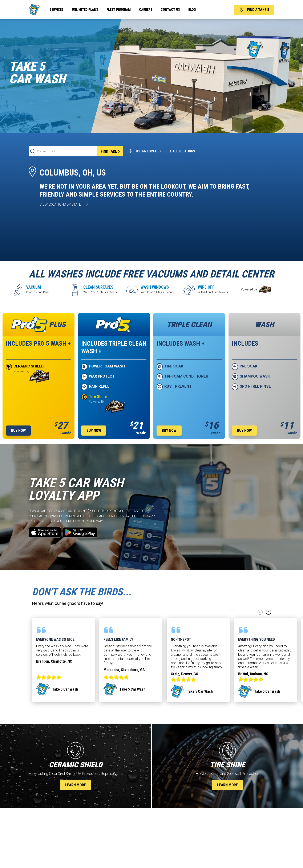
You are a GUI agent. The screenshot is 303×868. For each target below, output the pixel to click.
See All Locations (181, 151)
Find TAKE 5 (110, 151)
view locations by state (60, 204)
